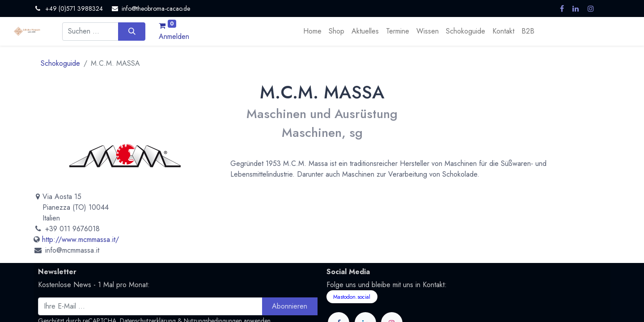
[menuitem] (312, 31)
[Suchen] (132, 31)
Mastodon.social (352, 297)
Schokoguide (60, 63)
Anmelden (174, 36)
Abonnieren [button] (290, 306)
